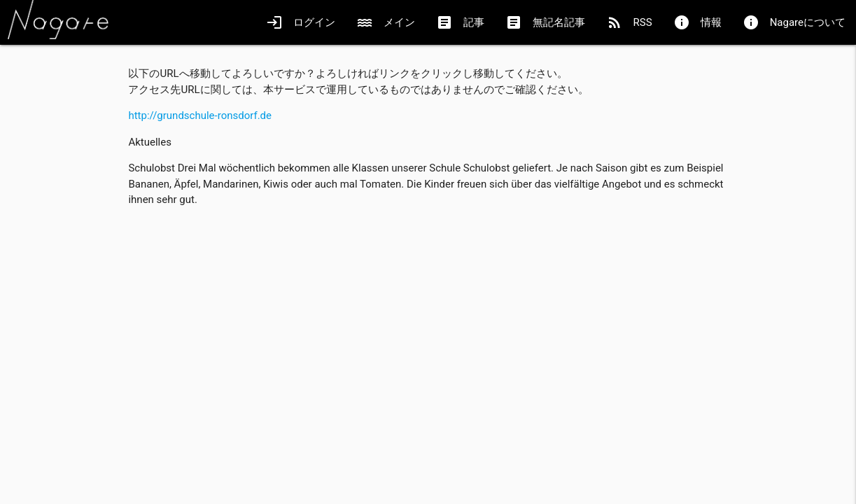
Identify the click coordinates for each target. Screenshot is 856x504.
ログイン (301, 22)
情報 (697, 22)
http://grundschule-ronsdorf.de (200, 115)
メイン (386, 22)
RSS (629, 22)
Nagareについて (794, 22)
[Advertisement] (428, 316)
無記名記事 (545, 22)
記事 (460, 22)
